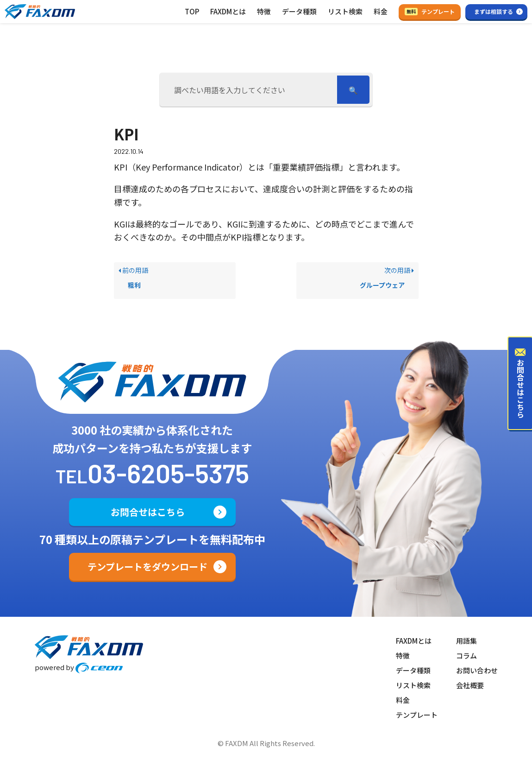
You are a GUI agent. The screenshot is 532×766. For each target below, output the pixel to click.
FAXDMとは (228, 11)
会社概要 (470, 685)
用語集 (466, 641)
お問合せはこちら (148, 512)
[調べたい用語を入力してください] (250, 90)
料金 (381, 11)
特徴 (264, 11)
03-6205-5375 (168, 473)
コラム (466, 655)
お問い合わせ (477, 670)
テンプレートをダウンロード (147, 567)
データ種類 (299, 11)
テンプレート (430, 11)
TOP (192, 11)
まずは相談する (494, 11)
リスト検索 (345, 11)
